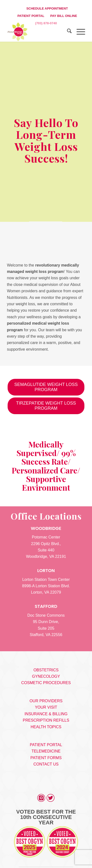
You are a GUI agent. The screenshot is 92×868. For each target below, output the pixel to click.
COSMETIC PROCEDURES (46, 683)
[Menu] (78, 32)
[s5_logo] (38, 32)
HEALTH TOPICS (46, 727)
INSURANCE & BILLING (46, 714)
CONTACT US (46, 764)
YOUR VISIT (46, 707)
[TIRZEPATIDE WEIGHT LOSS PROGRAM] (46, 406)
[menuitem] (47, 9)
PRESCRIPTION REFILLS (46, 720)
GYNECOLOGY (46, 676)
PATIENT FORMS (46, 758)
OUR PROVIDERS (46, 701)
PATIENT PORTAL (31, 16)
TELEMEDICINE (46, 751)
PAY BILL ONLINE (64, 16)
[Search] (67, 32)
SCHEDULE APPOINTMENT (47, 8)
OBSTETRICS (46, 670)
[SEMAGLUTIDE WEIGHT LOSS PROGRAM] (46, 387)
